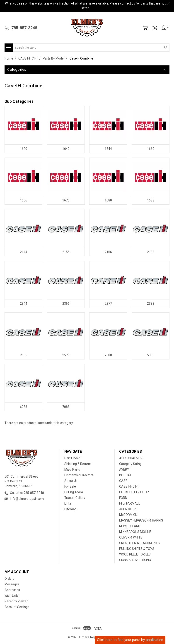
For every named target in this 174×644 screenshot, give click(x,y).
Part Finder (72, 458)
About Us (71, 481)
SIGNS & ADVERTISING (135, 560)
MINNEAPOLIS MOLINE (135, 532)
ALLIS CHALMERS (132, 458)
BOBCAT (125, 475)
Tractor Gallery (75, 498)
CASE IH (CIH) (129, 486)
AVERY (124, 469)
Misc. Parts (72, 469)
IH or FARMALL (130, 503)
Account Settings (17, 607)
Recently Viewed (16, 601)
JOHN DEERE (128, 509)
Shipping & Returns (78, 464)
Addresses (12, 590)
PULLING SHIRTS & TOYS (137, 549)
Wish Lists (12, 596)
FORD (123, 498)
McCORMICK (128, 515)
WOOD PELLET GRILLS (135, 554)
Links (68, 503)
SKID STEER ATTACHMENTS (139, 543)
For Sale (70, 486)
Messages (12, 584)
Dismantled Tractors (79, 475)
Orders (9, 579)
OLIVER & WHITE (131, 537)
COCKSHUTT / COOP (134, 492)
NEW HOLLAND (130, 526)
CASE (123, 481)
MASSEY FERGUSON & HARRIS (141, 520)
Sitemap (70, 509)
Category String (130, 464)
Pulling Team (74, 492)
